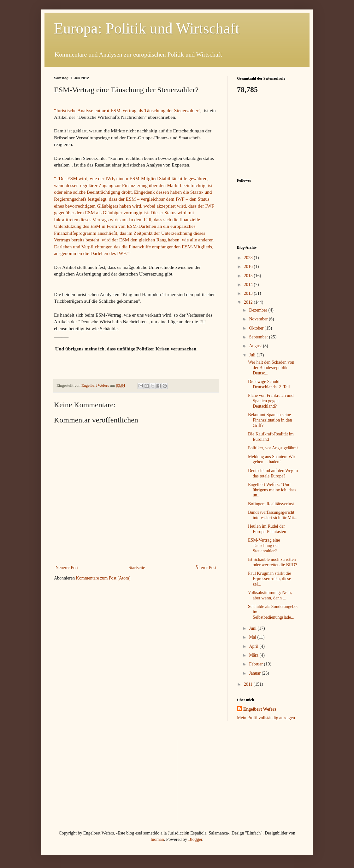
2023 (249, 258)
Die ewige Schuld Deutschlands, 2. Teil (269, 384)
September (259, 337)
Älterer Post (206, 568)
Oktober (257, 328)
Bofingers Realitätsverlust (271, 504)
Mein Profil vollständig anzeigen (266, 718)
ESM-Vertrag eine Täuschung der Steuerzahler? (264, 546)
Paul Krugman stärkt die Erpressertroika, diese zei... (269, 579)
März (254, 655)
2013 (249, 293)
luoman (157, 839)
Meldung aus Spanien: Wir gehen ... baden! (272, 459)
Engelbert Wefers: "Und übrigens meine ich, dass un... (272, 490)
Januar (255, 673)
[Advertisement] (268, 135)
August (256, 346)
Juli (253, 355)
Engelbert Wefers (260, 709)
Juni (253, 628)
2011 (249, 684)
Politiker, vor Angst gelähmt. (274, 448)
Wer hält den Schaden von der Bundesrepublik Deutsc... (271, 368)
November (259, 319)
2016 (249, 267)
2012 (249, 302)
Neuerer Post (67, 568)
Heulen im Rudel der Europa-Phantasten (267, 529)
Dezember (259, 310)
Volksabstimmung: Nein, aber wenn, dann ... (270, 595)
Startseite (137, 568)
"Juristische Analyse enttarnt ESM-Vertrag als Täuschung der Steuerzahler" (127, 110)
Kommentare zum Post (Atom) (103, 578)
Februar (256, 664)
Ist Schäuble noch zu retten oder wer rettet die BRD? (273, 562)
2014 (249, 285)
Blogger (195, 839)
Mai (253, 637)
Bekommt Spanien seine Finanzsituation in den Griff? (270, 420)
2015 (249, 276)
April (254, 646)
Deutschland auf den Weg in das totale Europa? (273, 473)
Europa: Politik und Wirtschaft (147, 28)
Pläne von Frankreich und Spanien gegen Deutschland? (271, 401)
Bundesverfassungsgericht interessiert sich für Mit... (273, 515)
